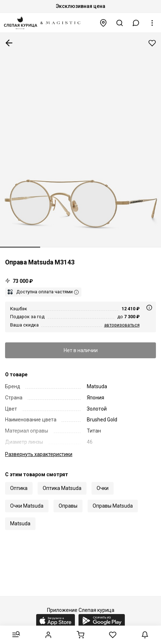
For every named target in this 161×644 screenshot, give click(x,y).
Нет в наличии (81, 350)
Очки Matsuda (27, 506)
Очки (103, 488)
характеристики (39, 454)
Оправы (68, 506)
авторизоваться (122, 325)
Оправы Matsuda (113, 506)
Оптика (19, 488)
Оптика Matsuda (62, 488)
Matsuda (20, 523)
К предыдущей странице (9, 43)
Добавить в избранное (152, 43)
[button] (136, 23)
